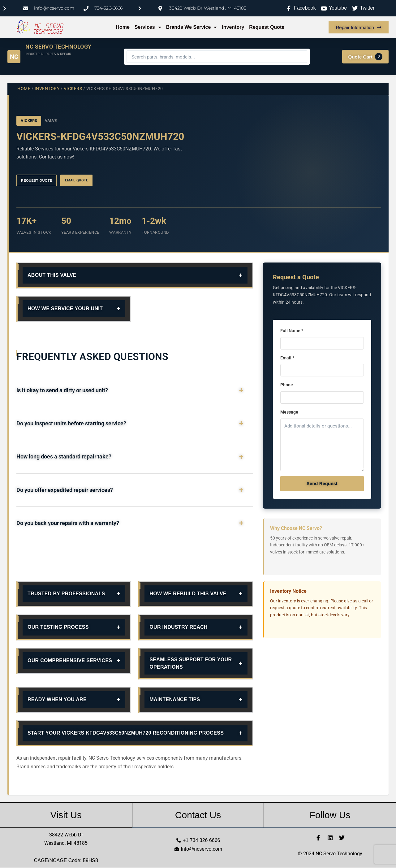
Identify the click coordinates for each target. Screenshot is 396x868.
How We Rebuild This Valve (188, 594)
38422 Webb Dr (66, 835)
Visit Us (66, 815)
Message (289, 412)
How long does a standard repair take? (64, 457)
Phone (287, 385)
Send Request (322, 483)
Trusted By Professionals (66, 594)
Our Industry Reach (179, 627)
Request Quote (267, 27)
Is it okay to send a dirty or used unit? (62, 390)
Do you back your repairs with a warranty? (68, 523)
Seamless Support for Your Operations (191, 663)
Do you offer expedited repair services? (65, 490)
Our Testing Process (58, 627)
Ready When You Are (57, 699)
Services (148, 27)
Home (123, 27)
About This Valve (52, 275)
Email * (287, 358)
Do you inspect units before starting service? (71, 423)
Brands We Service (192, 27)
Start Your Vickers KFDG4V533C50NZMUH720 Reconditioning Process (126, 733)
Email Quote (76, 180)
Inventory (233, 27)
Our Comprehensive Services (70, 660)
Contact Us (198, 815)
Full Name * (292, 331)
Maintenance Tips (175, 699)
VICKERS (73, 89)
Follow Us (330, 815)
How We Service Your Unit (65, 308)
